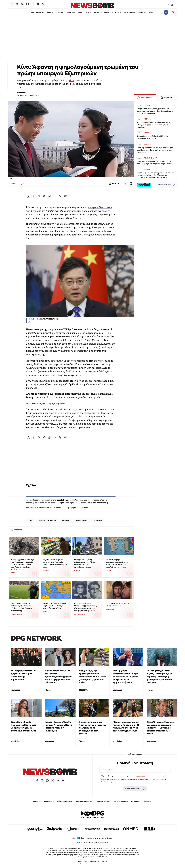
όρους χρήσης (141, 776)
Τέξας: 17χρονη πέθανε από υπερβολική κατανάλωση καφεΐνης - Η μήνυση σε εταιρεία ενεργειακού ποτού (160, 728)
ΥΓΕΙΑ (80, 12)
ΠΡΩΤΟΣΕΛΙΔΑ (130, 12)
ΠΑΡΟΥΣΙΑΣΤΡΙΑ (82, 521)
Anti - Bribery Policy (120, 801)
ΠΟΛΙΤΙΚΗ (59, 12)
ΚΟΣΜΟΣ (88, 12)
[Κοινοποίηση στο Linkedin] (55, 196)
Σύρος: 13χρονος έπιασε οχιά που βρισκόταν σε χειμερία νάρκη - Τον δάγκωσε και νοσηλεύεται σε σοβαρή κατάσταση (23, 564)
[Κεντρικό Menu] (174, 12)
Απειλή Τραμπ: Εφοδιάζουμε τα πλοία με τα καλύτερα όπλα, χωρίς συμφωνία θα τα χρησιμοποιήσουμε (125, 677)
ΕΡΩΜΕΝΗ (66, 521)
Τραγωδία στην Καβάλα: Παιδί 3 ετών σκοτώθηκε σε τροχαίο (152, 137)
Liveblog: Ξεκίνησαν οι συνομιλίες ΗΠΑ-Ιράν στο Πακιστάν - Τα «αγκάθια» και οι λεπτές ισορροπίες (155, 150)
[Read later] (131, 184)
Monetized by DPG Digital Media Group (100, 838)
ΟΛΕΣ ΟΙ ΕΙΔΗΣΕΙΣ (37, 12)
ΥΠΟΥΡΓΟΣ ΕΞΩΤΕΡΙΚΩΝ (47, 521)
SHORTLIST (142, 12)
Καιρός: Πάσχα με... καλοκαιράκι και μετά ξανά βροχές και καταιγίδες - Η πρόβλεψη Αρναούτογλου (117, 563)
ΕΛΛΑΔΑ (50, 12)
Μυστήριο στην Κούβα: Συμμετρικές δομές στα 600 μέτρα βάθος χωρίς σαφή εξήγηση (155, 162)
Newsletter (45, 508)
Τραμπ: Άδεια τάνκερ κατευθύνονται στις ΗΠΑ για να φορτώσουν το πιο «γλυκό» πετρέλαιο (154, 125)
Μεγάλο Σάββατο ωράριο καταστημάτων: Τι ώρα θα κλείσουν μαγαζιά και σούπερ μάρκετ (55, 563)
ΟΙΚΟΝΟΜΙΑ (70, 12)
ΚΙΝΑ (30, 521)
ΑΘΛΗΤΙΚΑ (98, 12)
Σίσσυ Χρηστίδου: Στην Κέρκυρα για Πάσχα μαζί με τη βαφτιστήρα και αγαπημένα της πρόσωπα (24, 726)
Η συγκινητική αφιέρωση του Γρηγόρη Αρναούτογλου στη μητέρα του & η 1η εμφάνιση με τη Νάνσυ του (58, 677)
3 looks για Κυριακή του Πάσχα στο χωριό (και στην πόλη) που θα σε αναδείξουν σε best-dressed (92, 728)
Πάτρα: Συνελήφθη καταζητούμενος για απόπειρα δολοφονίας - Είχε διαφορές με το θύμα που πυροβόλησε (155, 111)
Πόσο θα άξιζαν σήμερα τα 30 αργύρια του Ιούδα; (118, 605)
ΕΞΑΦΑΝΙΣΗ (98, 521)
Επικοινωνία (136, 801)
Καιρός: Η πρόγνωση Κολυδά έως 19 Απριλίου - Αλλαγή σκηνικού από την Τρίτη (54, 606)
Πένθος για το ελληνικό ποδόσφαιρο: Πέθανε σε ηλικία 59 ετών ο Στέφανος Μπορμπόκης (22, 607)
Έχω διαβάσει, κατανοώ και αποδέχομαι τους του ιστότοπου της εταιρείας (135, 776)
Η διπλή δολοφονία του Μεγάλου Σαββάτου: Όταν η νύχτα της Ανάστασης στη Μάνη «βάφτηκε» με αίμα (85, 607)
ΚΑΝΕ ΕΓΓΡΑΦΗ (135, 789)
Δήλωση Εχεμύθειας (65, 801)
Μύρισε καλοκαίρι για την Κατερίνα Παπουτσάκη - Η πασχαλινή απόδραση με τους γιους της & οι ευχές (126, 726)
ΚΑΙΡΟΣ (118, 12)
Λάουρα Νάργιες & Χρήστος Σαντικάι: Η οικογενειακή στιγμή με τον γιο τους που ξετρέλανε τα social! (92, 677)
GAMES (152, 12)
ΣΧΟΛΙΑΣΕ (114, 184)
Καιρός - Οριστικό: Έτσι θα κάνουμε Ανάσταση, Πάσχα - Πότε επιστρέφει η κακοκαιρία (59, 726)
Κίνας (72, 81)
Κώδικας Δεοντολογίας (84, 801)
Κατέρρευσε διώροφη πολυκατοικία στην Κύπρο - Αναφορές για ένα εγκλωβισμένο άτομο (85, 563)
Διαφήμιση (148, 801)
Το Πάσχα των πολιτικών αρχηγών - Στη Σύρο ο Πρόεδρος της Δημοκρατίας (23, 675)
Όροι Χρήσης (49, 801)
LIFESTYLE (109, 12)
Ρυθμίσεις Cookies (103, 801)
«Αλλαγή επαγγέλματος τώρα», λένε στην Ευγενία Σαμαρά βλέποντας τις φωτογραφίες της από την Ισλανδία (160, 677)
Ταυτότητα (37, 801)
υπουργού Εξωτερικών (100, 207)
